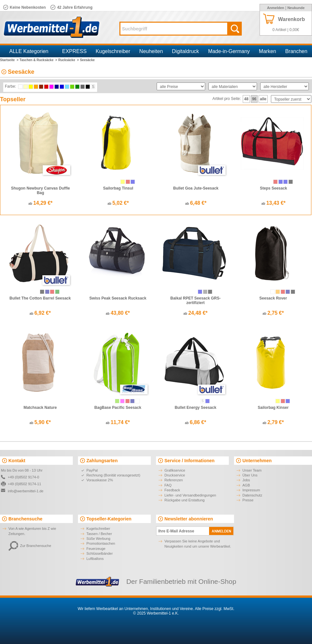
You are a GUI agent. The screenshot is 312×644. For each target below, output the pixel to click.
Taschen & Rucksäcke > (38, 60)
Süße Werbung (98, 539)
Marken (267, 51)
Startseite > (9, 60)
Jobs (246, 480)
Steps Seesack (273, 188)
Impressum (251, 490)
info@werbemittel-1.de (26, 491)
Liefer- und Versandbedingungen (190, 495)
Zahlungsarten (102, 461)
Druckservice (175, 475)
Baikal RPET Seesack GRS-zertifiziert (195, 300)
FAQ (168, 485)
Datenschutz (252, 495)
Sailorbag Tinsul (118, 188)
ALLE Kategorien (29, 51)
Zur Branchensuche (30, 546)
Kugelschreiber (113, 51)
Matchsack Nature (40, 408)
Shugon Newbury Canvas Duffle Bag (40, 191)
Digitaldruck (185, 51)
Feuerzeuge (96, 549)
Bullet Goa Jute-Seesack (196, 188)
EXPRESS (74, 51)
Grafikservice (175, 470)
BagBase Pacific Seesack (118, 408)
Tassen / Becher (99, 534)
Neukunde (296, 8)
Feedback (172, 490)
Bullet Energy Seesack (196, 408)
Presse (248, 500)
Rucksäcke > (69, 60)
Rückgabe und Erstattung (184, 500)
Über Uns (250, 475)
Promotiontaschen (101, 543)
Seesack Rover (273, 298)
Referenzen (174, 480)
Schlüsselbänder (100, 553)
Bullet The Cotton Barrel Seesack (40, 298)
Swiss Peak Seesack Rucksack (118, 298)
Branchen (296, 51)
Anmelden (276, 8)
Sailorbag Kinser (273, 408)
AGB (246, 485)
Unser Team (252, 470)
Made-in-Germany (229, 51)
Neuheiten (151, 51)
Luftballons (95, 559)
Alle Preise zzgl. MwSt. (215, 609)
